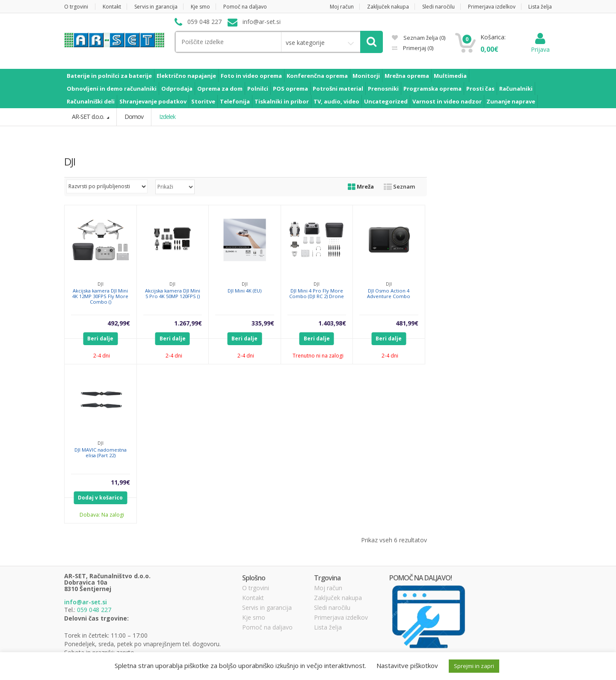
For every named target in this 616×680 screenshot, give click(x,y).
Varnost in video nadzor (447, 101)
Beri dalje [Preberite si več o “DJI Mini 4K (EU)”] (244, 338)
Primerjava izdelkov (492, 7)
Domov (133, 117)
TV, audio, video (336, 101)
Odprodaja (177, 89)
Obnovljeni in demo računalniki (112, 89)
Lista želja (540, 7)
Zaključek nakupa (388, 7)
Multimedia (450, 76)
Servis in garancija (156, 7)
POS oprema (290, 89)
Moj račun (342, 7)
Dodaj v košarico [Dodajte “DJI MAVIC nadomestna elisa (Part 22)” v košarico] (100, 497)
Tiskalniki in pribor (282, 101)
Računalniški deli (91, 101)
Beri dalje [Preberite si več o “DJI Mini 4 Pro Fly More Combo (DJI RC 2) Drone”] (317, 338)
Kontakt (112, 7)
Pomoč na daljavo (245, 7)
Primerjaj (418, 48)
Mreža (361, 186)
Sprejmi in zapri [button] (474, 666)
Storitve (203, 101)
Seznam (399, 186)
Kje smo (200, 7)
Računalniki (516, 89)
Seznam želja (419, 38)
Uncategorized (386, 101)
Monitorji (366, 76)
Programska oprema (432, 89)
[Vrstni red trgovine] (107, 186)
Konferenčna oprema (317, 76)
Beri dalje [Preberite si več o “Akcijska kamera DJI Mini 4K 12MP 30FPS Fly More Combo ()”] (100, 338)
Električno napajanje (186, 76)
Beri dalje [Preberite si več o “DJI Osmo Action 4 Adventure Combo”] (389, 338)
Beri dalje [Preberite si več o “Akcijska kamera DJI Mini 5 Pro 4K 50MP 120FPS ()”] (173, 338)
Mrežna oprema (407, 76)
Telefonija (235, 101)
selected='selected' (175, 186)
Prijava (540, 45)
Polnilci (258, 89)
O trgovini (76, 7)
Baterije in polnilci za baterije (109, 76)
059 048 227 (94, 609)
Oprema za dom (220, 89)
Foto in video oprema (251, 76)
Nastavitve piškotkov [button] (407, 665)
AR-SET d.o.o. (88, 117)
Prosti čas (480, 89)
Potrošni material (338, 89)
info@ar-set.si (86, 602)
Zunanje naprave (511, 101)
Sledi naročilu (438, 7)
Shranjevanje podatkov (153, 101)
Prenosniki (383, 89)
